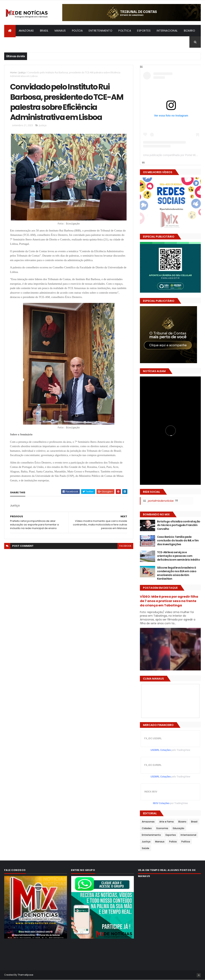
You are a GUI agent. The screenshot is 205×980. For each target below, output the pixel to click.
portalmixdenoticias (161, 501)
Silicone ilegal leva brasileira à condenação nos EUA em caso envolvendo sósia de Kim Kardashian (177, 573)
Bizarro (190, 31)
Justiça (22, 72)
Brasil (44, 31)
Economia (162, 828)
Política (125, 31)
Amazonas (26, 31)
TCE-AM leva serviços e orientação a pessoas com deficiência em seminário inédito (178, 556)
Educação (179, 828)
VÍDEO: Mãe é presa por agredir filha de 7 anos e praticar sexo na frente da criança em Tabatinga (169, 601)
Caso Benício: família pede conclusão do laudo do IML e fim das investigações (178, 541)
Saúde (146, 848)
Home (13, 72)
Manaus (60, 31)
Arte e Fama (166, 822)
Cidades (147, 828)
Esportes (144, 31)
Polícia (77, 31)
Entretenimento (101, 31)
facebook (125, 546)
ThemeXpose (26, 975)
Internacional (167, 31)
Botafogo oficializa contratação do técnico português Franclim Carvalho (179, 525)
